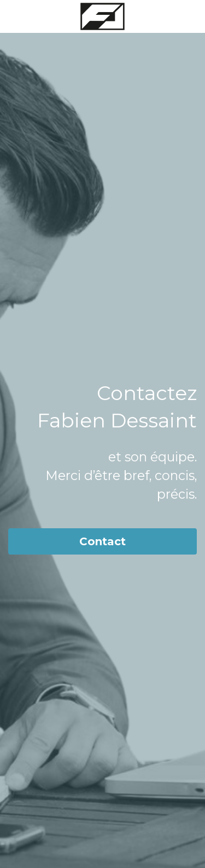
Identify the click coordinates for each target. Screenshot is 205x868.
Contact (102, 541)
